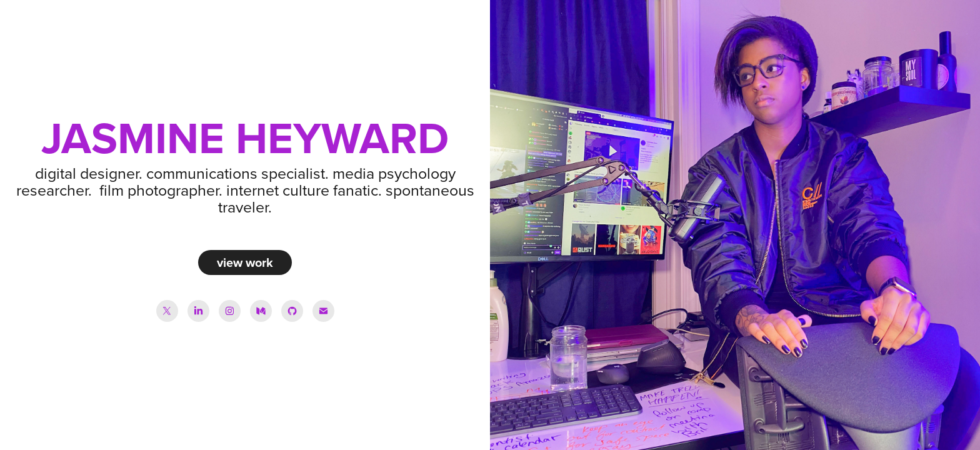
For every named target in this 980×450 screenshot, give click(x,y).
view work (245, 262)
